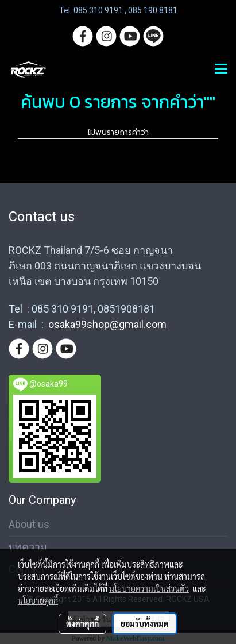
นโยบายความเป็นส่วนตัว (149, 588)
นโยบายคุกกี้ (38, 600)
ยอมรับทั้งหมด (145, 623)
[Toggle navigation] (221, 70)
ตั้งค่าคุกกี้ (82, 623)
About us (29, 524)
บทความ (28, 547)
